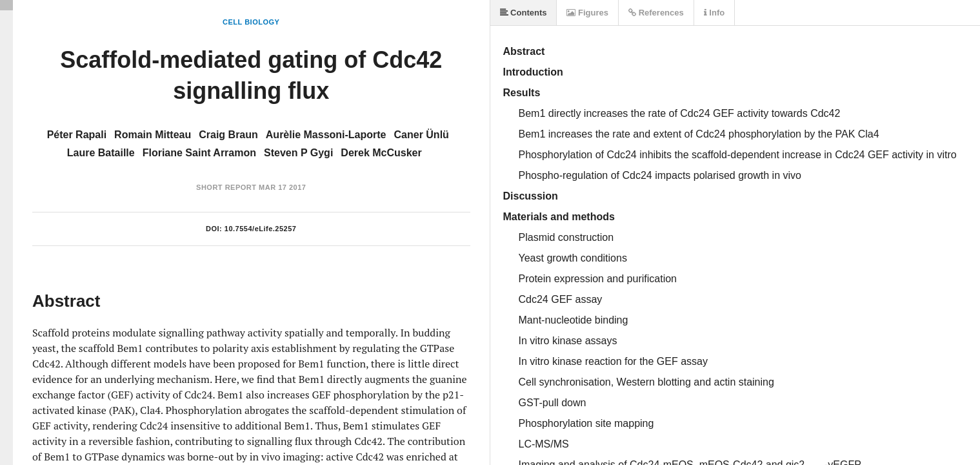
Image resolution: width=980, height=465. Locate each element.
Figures (587, 13)
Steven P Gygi (298, 153)
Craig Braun (228, 135)
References (656, 13)
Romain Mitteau (153, 135)
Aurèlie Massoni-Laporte (326, 135)
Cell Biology (251, 22)
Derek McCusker (381, 153)
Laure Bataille (101, 153)
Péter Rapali (77, 135)
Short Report (226, 187)
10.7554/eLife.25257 (261, 229)
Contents (524, 13)
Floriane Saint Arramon (199, 153)
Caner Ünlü (422, 135)
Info (714, 13)
